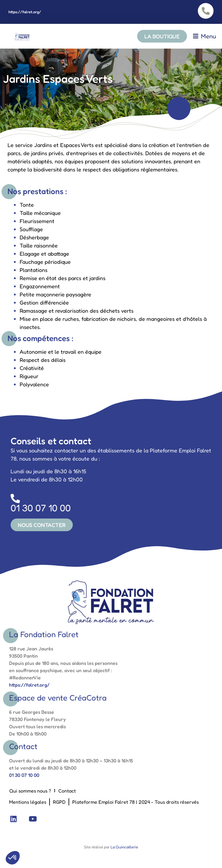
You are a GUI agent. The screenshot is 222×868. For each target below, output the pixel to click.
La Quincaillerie (124, 847)
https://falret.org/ (25, 12)
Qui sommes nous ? (30, 791)
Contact (67, 791)
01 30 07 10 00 (24, 775)
